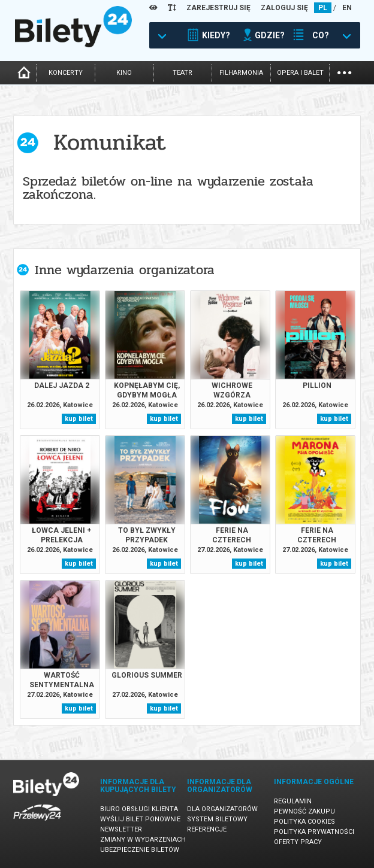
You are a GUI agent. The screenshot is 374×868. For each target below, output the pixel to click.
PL (323, 8)
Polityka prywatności (314, 832)
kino (124, 73)
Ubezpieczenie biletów (140, 850)
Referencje (207, 829)
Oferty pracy (298, 842)
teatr (183, 73)
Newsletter (121, 829)
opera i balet (300, 73)
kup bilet (79, 419)
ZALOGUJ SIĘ (284, 8)
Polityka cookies (304, 822)
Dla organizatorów (222, 809)
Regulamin (293, 801)
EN (347, 8)
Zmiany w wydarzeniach (143, 840)
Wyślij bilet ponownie (140, 819)
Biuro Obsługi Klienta (139, 809)
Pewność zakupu (304, 811)
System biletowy (217, 819)
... (344, 72)
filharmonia (241, 73)
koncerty (66, 73)
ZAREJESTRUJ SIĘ (218, 8)
